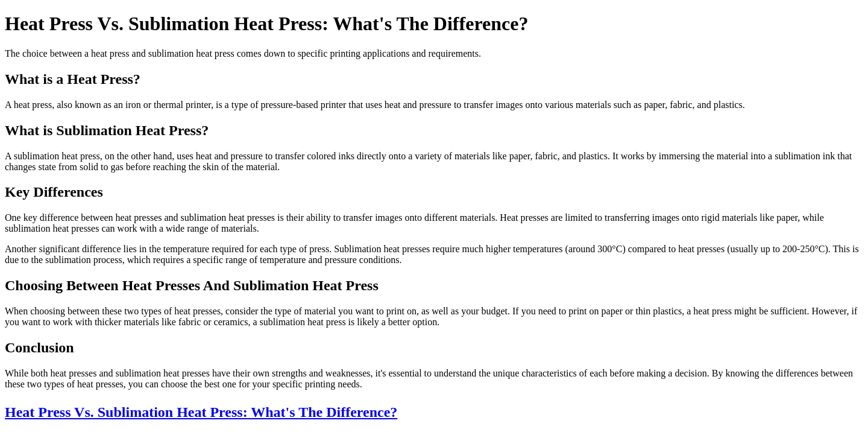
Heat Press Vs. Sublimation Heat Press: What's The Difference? (201, 412)
